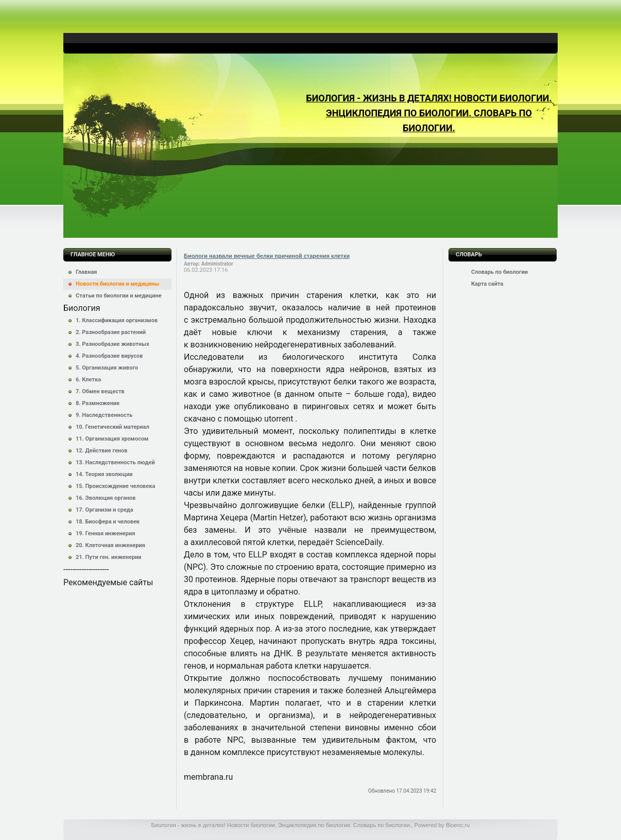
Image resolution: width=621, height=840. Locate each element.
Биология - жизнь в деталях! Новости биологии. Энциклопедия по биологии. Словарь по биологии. (429, 113)
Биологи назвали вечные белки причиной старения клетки (267, 256)
